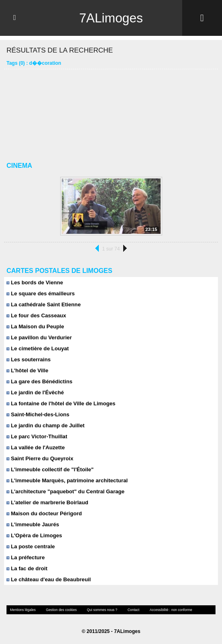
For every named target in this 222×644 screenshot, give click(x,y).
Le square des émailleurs (40, 293)
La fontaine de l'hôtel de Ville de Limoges (60, 403)
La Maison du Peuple (35, 326)
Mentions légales (22, 610)
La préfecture (25, 557)
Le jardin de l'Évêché (35, 392)
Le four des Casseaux (36, 315)
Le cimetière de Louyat (37, 348)
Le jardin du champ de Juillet (45, 425)
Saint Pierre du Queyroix (39, 458)
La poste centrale (30, 546)
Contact (131, 610)
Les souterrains (28, 359)
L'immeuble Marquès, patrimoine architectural (66, 480)
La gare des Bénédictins (39, 381)
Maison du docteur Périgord (44, 513)
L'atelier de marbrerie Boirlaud (47, 502)
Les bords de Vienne (35, 282)
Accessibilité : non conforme (167, 610)
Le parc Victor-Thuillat (37, 436)
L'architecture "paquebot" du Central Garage (65, 491)
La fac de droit (27, 568)
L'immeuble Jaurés (33, 524)
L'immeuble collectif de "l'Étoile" (50, 469)
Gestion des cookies (60, 610)
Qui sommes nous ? (100, 610)
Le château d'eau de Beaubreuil (48, 579)
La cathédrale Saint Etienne (43, 304)
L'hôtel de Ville (27, 370)
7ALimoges (111, 18)
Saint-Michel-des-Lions (38, 414)
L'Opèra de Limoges (34, 535)
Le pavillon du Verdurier (39, 337)
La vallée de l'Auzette (35, 447)
